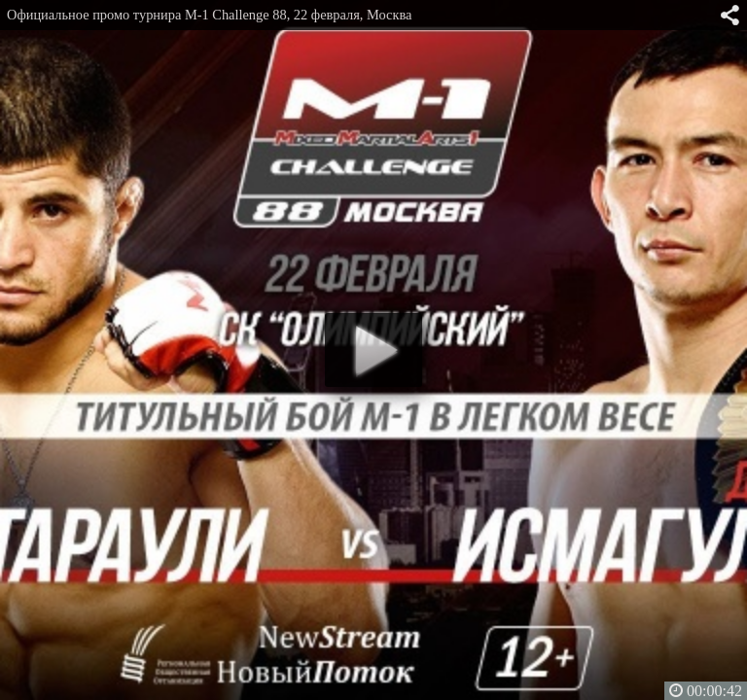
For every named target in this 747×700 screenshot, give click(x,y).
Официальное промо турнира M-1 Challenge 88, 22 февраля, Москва (209, 15)
